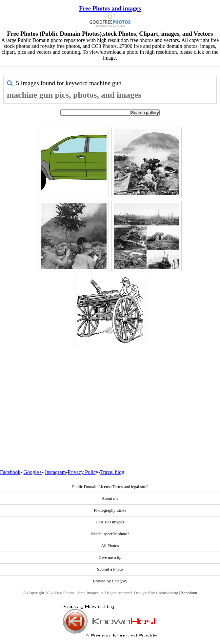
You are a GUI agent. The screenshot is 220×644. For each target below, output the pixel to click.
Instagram (55, 472)
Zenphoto (189, 593)
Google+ (33, 472)
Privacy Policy (83, 472)
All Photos (110, 546)
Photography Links (110, 510)
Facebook (10, 472)
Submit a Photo (110, 569)
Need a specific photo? (110, 534)
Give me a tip (110, 557)
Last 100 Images (110, 522)
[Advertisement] (110, 393)
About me (110, 498)
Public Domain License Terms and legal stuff (110, 487)
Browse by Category (110, 581)
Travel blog (112, 472)
